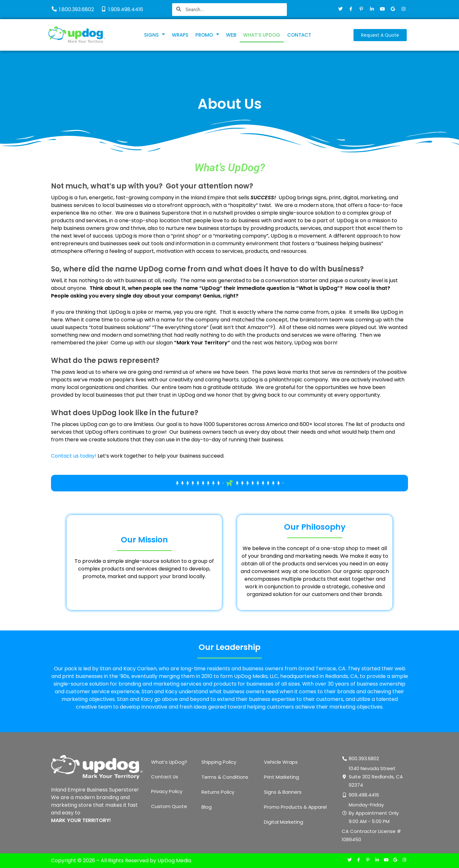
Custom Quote (169, 807)
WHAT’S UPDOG (262, 35)
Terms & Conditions (225, 777)
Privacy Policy (167, 792)
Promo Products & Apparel (295, 807)
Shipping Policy (219, 762)
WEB (231, 35)
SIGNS (154, 35)
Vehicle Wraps (281, 762)
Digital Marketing (284, 822)
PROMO (207, 35)
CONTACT (299, 35)
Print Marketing (281, 777)
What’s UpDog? (169, 762)
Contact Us (165, 777)
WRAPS (180, 35)
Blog (207, 807)
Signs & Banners (283, 792)
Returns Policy (218, 792)
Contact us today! (74, 456)
